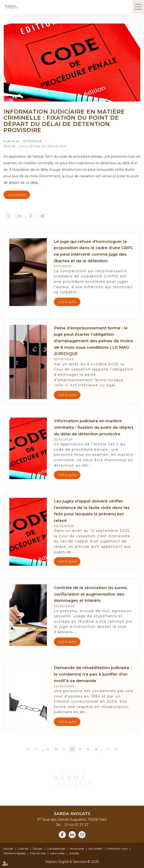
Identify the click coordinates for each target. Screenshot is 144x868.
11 (64, 749)
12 (72, 749)
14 (88, 749)
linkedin (72, 835)
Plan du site (38, 853)
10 (56, 749)
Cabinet (23, 849)
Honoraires (77, 849)
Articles (74, 853)
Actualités (95, 849)
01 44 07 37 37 (76, 825)
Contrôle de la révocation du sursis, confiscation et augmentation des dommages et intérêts (91, 594)
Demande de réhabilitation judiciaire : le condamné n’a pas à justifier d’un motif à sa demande (93, 674)
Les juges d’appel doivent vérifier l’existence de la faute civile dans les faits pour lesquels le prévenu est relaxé (92, 511)
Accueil (8, 849)
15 (96, 749)
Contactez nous (117, 849)
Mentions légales (15, 853)
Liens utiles (57, 853)
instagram (82, 835)
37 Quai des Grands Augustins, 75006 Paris (72, 819)
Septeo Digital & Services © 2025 (72, 862)
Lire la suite (17, 195)
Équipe (37, 849)
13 (80, 749)
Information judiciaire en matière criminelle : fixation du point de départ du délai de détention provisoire (94, 427)
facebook (62, 835)
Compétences (56, 849)
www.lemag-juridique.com (43, 146)
